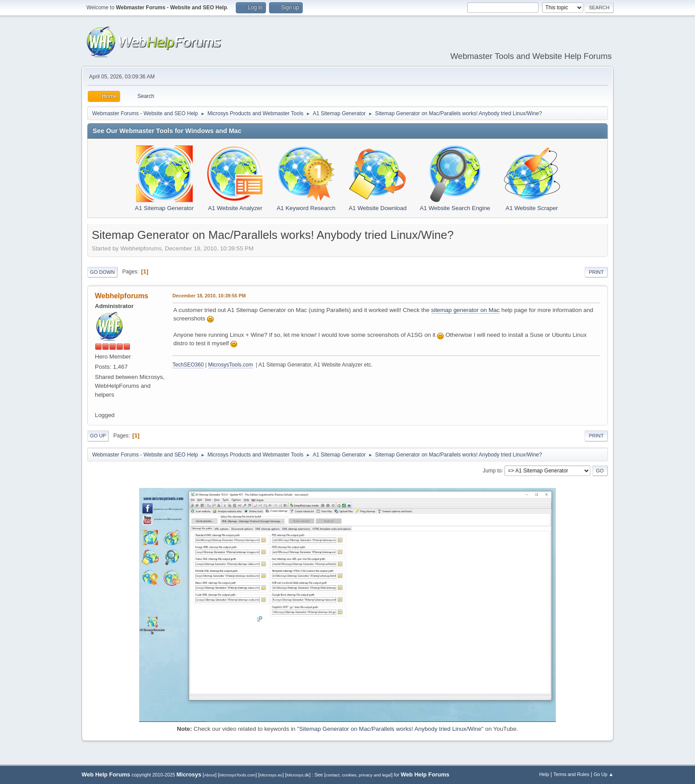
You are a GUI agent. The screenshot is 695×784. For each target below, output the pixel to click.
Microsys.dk (298, 775)
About (209, 775)
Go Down (102, 272)
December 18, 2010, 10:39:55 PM (209, 296)
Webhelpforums (121, 296)
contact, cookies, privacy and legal (359, 775)
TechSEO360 (188, 365)
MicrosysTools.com (230, 365)
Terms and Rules (572, 774)
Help (544, 774)
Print (596, 272)
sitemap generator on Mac (466, 310)
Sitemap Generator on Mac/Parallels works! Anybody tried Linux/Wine (390, 729)
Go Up (98, 436)
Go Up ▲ (603, 774)
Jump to (492, 470)
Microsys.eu (271, 775)
